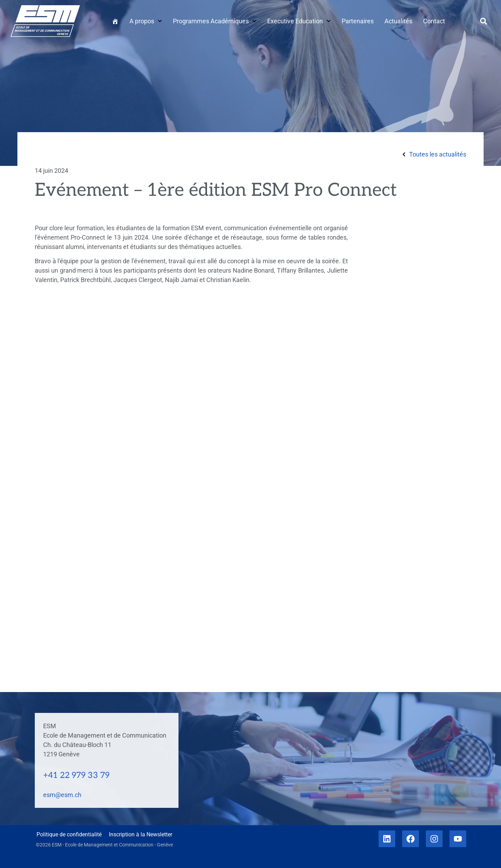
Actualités (398, 21)
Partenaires (358, 21)
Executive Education (299, 21)
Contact (434, 21)
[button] (484, 21)
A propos (146, 21)
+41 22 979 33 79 (76, 775)
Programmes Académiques (215, 21)
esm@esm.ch (62, 795)
